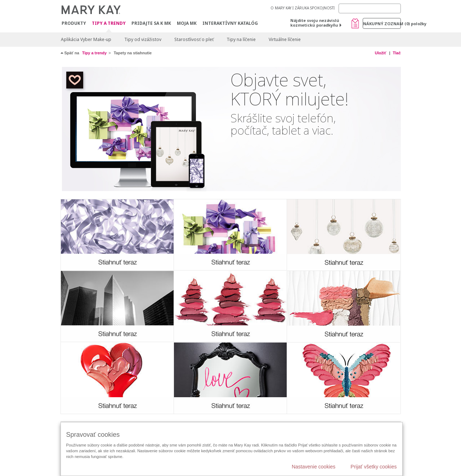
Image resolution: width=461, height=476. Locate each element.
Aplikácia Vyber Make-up (86, 39)
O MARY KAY (281, 8)
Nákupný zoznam (382, 24)
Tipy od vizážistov (143, 39)
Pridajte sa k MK (151, 23)
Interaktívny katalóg (230, 23)
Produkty (74, 23)
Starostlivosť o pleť (194, 39)
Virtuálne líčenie (285, 39)
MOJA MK (187, 23)
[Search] (370, 8)
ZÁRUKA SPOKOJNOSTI (315, 8)
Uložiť (381, 53)
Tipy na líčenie (241, 39)
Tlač (397, 53)
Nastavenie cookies (314, 467)
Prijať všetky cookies (373, 467)
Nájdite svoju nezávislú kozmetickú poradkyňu (315, 23)
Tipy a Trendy (109, 24)
